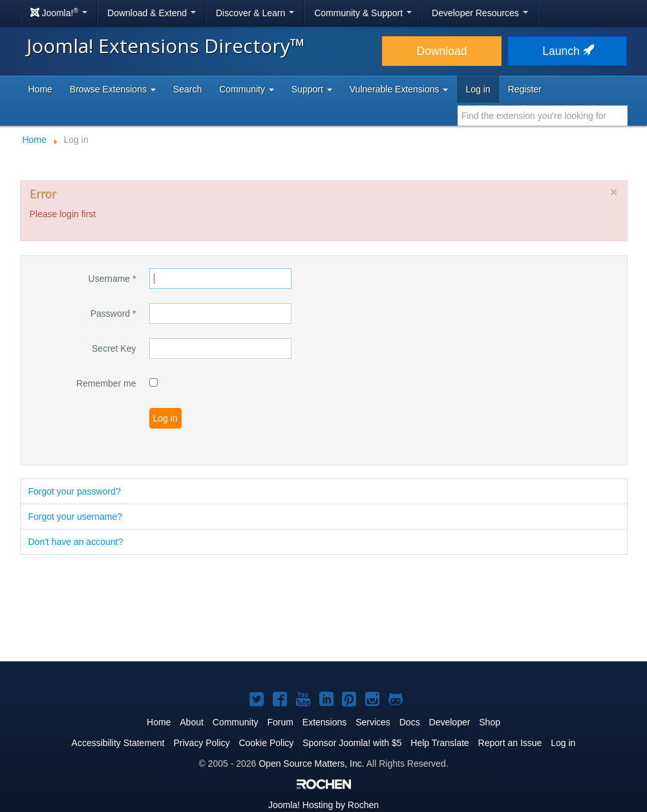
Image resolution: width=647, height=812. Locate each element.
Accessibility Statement (118, 743)
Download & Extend (152, 13)
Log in (478, 89)
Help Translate (440, 743)
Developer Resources (480, 13)
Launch (567, 51)
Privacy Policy (201, 743)
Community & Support (363, 13)
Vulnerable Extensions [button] (399, 89)
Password (113, 314)
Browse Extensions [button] (113, 89)
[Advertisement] (324, 609)
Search (187, 89)
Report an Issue (510, 743)
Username (112, 279)
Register (525, 89)
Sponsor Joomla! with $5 (352, 743)
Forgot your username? (76, 517)
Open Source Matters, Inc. (311, 764)
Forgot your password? (75, 491)
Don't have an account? (76, 542)
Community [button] (247, 89)
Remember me (106, 383)
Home (40, 89)
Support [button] (312, 89)
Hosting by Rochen (323, 805)
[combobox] (543, 116)
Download (442, 51)
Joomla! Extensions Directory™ (166, 46)
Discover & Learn (255, 13)
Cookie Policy (266, 743)
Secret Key (114, 348)
